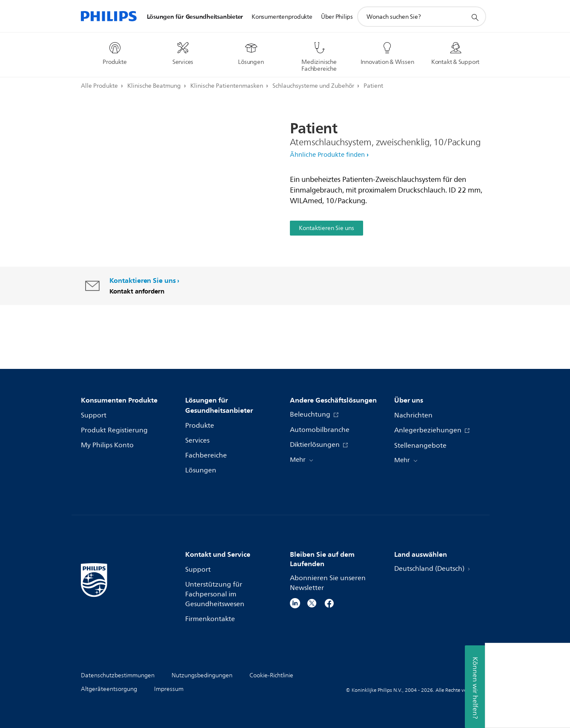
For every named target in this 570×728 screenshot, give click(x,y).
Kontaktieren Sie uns (327, 228)
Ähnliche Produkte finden (327, 155)
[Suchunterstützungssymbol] (475, 17)
